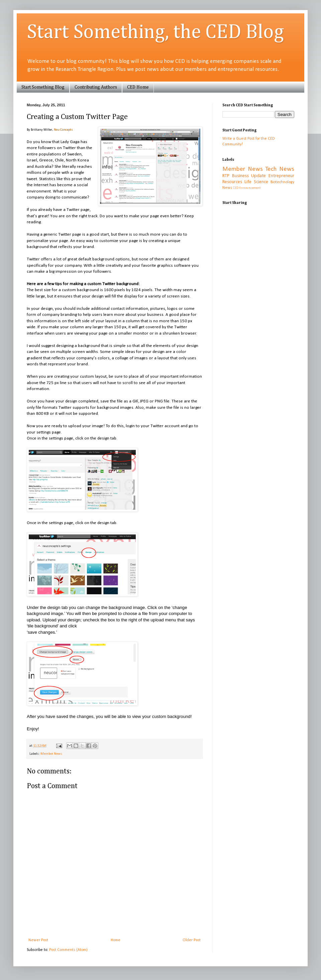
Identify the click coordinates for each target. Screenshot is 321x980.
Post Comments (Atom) (68, 950)
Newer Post (38, 940)
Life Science (256, 182)
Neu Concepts (63, 130)
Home (116, 940)
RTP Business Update (244, 176)
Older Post (192, 940)
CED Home (138, 87)
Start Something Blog (43, 87)
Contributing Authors (96, 87)
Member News (51, 754)
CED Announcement (247, 188)
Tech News (280, 169)
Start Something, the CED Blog (155, 32)
